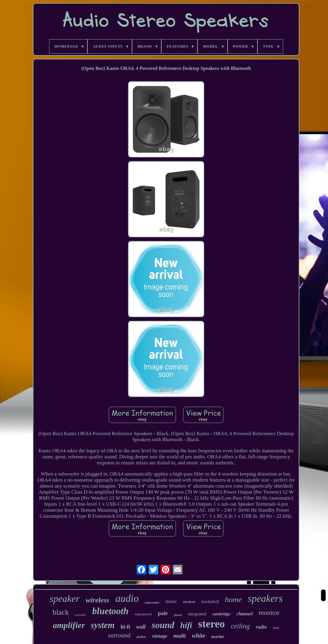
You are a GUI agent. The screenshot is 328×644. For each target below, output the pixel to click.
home (233, 600)
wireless (98, 600)
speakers (265, 598)
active (141, 637)
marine (218, 637)
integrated (197, 614)
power (178, 615)
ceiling (240, 626)
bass (276, 628)
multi (180, 636)
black (61, 612)
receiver (189, 602)
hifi (186, 625)
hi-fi (125, 627)
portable (81, 615)
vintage (160, 636)
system (103, 625)
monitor (269, 613)
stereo (211, 624)
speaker (65, 598)
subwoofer (152, 602)
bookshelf (210, 602)
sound (163, 625)
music (171, 601)
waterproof (143, 614)
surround (119, 635)
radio (261, 627)
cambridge (221, 614)
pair (163, 613)
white (198, 636)
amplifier (69, 625)
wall (141, 627)
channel (245, 614)
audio (127, 598)
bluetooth (110, 611)
